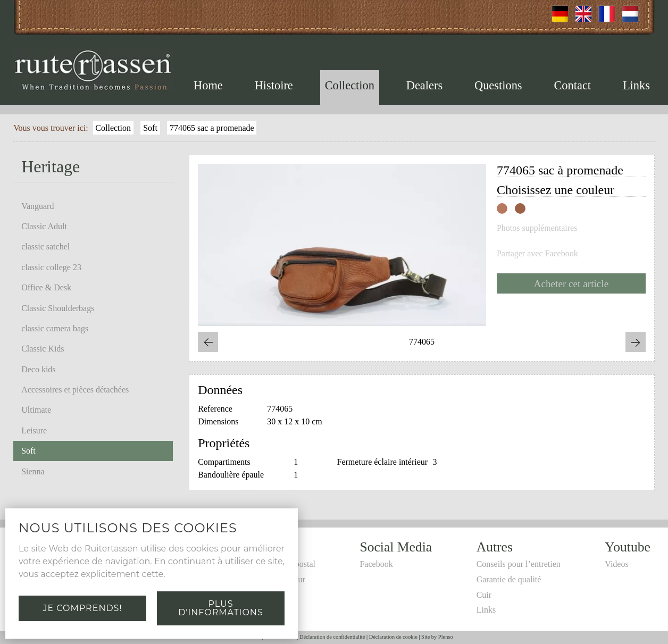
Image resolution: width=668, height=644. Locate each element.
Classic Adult (44, 226)
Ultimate (36, 410)
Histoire (274, 85)
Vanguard (37, 206)
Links (636, 85)
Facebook (376, 564)
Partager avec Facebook (537, 254)
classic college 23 (51, 267)
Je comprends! (82, 608)
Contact (572, 85)
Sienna (33, 471)
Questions (498, 85)
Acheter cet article (571, 284)
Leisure (34, 430)
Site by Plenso (437, 637)
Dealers (424, 85)
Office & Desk (46, 287)
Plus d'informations (220, 608)
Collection (350, 85)
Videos (616, 564)
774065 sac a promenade (212, 128)
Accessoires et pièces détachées (75, 390)
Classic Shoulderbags (58, 308)
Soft (150, 128)
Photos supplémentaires (537, 228)
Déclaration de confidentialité (332, 637)
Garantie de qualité (509, 579)
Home (208, 85)
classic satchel (45, 246)
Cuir (484, 595)
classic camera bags (55, 328)
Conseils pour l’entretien (519, 564)
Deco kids (38, 369)
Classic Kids (43, 349)
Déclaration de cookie (393, 637)
